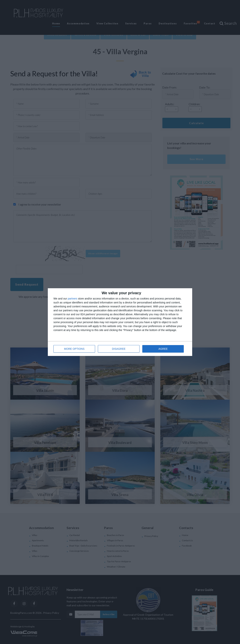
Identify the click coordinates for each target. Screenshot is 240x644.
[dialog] (120, 322)
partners (72, 299)
